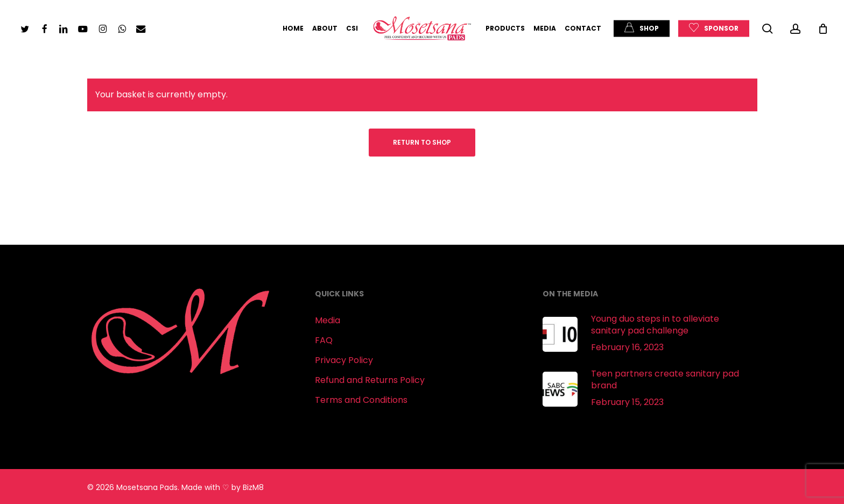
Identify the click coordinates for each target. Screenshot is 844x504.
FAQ (324, 340)
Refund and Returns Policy (370, 380)
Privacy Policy (344, 360)
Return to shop (422, 142)
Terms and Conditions (361, 400)
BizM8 (253, 487)
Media (328, 320)
